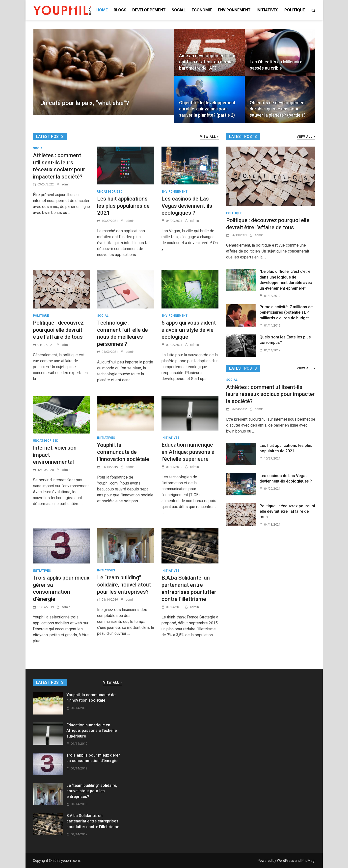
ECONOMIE (202, 10)
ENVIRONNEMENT (234, 10)
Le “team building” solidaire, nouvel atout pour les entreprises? (124, 585)
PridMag (308, 861)
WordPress (285, 861)
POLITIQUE (295, 10)
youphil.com (71, 861)
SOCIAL (179, 10)
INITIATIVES (268, 10)
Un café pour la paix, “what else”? (85, 103)
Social (39, 148)
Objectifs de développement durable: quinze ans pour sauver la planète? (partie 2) (207, 109)
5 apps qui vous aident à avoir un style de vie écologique (189, 330)
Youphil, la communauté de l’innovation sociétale (123, 452)
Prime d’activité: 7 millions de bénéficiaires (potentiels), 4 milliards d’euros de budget (286, 312)
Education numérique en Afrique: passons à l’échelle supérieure (188, 452)
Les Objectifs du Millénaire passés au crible (276, 65)
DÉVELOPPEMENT (149, 10)
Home (102, 10)
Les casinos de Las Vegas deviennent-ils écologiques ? (187, 206)
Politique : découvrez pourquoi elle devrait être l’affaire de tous (58, 330)
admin (66, 184)
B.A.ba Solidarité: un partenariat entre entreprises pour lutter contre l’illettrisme (93, 821)
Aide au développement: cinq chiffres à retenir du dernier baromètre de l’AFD (208, 62)
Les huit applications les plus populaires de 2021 (123, 206)
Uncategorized (110, 192)
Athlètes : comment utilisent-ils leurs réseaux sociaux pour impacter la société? (270, 394)
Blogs (120, 10)
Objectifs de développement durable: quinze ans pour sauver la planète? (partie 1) (278, 109)
